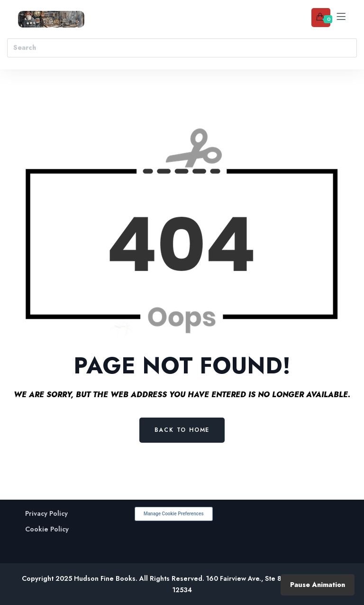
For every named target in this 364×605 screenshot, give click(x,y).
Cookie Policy (47, 529)
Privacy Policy (46, 514)
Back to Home (182, 430)
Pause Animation (318, 585)
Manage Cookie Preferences (174, 514)
